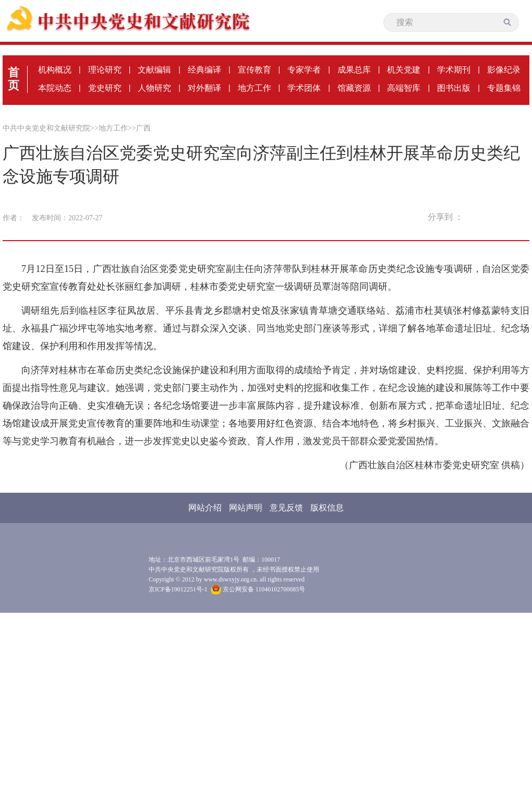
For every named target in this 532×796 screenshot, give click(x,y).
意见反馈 (286, 508)
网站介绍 (205, 508)
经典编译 (204, 70)
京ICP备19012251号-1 (178, 589)
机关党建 (404, 70)
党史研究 (105, 88)
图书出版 (454, 88)
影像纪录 (504, 70)
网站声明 (246, 508)
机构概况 (55, 70)
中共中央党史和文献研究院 (46, 128)
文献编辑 (154, 70)
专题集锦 (504, 88)
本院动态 (55, 88)
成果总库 (354, 70)
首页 (14, 79)
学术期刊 (454, 70)
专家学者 (304, 70)
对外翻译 (204, 88)
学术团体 (304, 88)
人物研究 (154, 88)
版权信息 (327, 508)
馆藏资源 (354, 88)
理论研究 (105, 70)
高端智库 (404, 88)
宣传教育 (255, 70)
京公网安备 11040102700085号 (258, 589)
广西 (143, 128)
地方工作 (255, 88)
